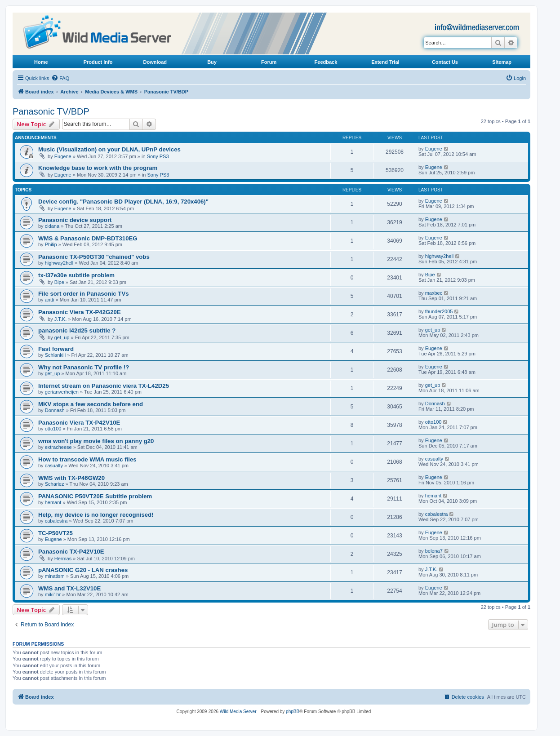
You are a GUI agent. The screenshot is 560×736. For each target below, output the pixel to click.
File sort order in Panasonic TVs (84, 294)
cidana (52, 226)
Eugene (63, 156)
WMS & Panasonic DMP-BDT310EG (88, 238)
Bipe (59, 282)
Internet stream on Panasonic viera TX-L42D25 (104, 386)
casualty (54, 466)
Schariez (55, 484)
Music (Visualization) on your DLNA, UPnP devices (109, 149)
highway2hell (59, 263)
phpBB (293, 712)
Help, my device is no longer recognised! (96, 515)
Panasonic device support (75, 220)
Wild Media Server (238, 712)
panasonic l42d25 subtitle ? (77, 330)
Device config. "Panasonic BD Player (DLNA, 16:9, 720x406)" (123, 202)
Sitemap (502, 62)
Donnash (55, 410)
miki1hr (53, 594)
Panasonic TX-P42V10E (71, 552)
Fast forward (56, 349)
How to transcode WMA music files (87, 459)
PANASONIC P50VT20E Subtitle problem (95, 496)
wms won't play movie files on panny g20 (96, 441)
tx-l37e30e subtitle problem (76, 275)
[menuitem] (60, 78)
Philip (51, 244)
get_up (62, 337)
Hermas (63, 559)
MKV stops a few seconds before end (91, 404)
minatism (55, 576)
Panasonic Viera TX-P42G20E (80, 312)
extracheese (58, 447)
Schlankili (55, 355)
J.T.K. (61, 319)
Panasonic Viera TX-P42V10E (79, 423)
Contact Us (445, 62)
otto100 (53, 429)
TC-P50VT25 (56, 533)
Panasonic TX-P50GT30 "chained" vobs (94, 257)
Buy (212, 62)
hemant (53, 502)
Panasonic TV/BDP (51, 111)
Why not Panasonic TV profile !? (84, 367)
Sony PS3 (158, 156)
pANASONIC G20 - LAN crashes (83, 570)
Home (41, 62)
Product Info (98, 62)
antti (50, 300)
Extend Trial (385, 62)
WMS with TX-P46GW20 (71, 478)
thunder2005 (439, 311)
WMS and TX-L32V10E (69, 588)
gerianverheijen (62, 392)
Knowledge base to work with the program (98, 168)
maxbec (434, 293)
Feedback (326, 62)
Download (155, 62)
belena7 (434, 551)
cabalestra (56, 521)
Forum (269, 62)
